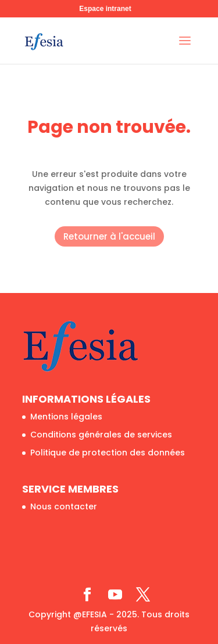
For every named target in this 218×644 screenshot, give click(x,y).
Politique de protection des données (108, 453)
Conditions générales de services (101, 435)
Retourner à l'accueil (109, 236)
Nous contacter (64, 506)
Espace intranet (105, 9)
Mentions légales (66, 417)
